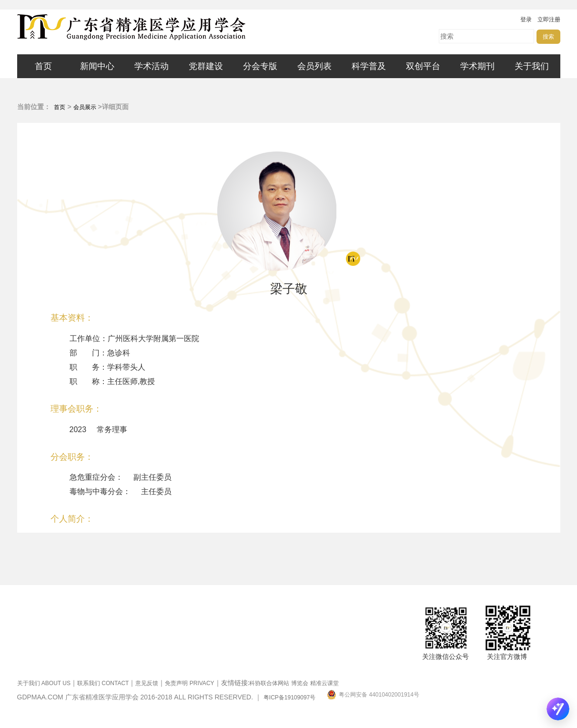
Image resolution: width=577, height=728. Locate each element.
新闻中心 (97, 66)
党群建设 (206, 66)
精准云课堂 (324, 683)
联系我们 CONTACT (103, 683)
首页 (43, 66)
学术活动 (152, 66)
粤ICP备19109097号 (289, 698)
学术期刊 (477, 66)
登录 (526, 20)
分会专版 (260, 66)
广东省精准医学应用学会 (160, 27)
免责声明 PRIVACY (189, 683)
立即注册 (549, 20)
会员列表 (314, 66)
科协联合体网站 (269, 683)
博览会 (300, 683)
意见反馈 (147, 683)
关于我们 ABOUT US (44, 683)
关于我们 (532, 66)
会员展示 (85, 107)
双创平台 (423, 66)
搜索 (548, 37)
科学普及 (369, 66)
